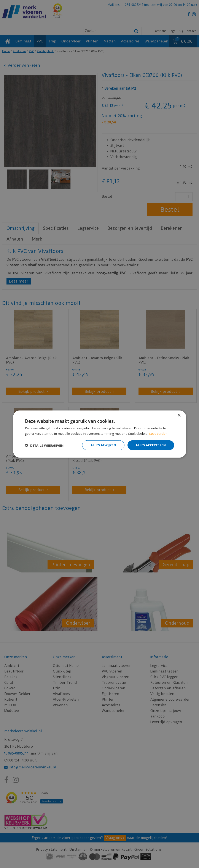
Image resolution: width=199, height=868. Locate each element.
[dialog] (99, 434)
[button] (44, 445)
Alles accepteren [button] (151, 445)
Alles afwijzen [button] (103, 445)
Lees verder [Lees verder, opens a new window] (158, 433)
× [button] (179, 415)
